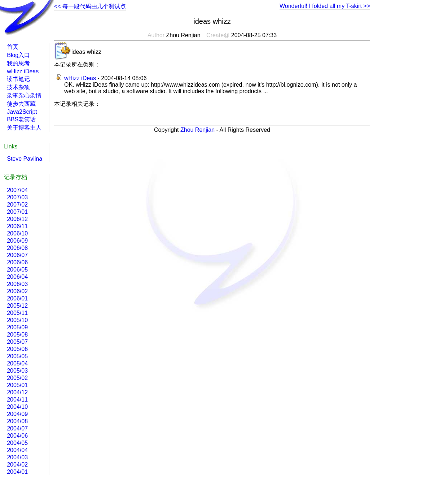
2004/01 (17, 472)
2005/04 (17, 363)
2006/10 (17, 233)
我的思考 (18, 63)
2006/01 (17, 298)
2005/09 (17, 327)
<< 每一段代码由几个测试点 (90, 6)
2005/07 (17, 342)
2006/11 (17, 226)
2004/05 (17, 443)
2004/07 (17, 428)
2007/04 (17, 190)
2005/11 (17, 313)
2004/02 (17, 465)
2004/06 (17, 436)
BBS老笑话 (21, 119)
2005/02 (17, 378)
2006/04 (17, 277)
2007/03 (17, 197)
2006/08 (17, 248)
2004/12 (17, 392)
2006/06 (17, 262)
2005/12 (17, 306)
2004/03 (17, 457)
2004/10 (17, 407)
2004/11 (17, 400)
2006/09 (17, 241)
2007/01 (17, 212)
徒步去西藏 (21, 104)
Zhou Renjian (197, 130)
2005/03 (17, 371)
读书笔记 (18, 79)
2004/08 (17, 421)
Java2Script (22, 112)
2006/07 (17, 255)
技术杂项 (18, 87)
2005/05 (17, 356)
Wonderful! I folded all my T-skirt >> (325, 6)
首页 (13, 47)
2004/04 (17, 450)
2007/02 (17, 205)
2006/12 (17, 219)
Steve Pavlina (25, 159)
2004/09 (17, 414)
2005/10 (17, 320)
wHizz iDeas (80, 78)
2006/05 (17, 270)
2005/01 (17, 385)
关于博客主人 (24, 128)
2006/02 (17, 291)
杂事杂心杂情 (24, 96)
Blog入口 (18, 55)
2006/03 (17, 284)
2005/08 (17, 335)
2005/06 (17, 349)
